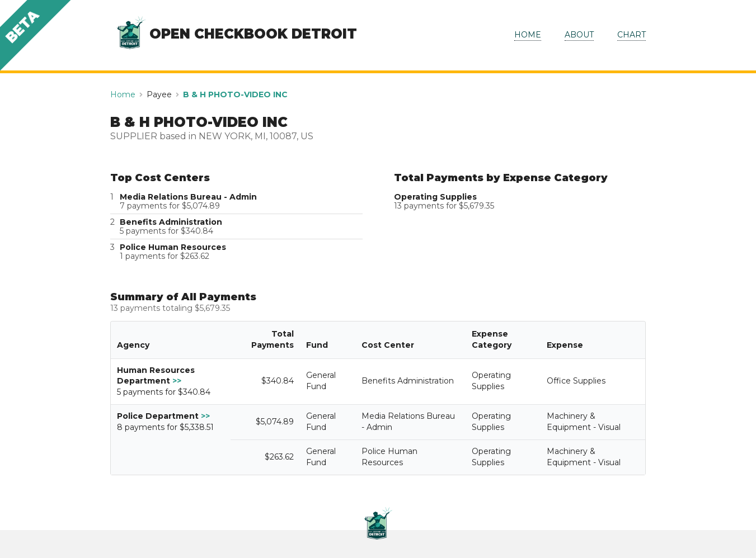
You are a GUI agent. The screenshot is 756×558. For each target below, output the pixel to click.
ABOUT (579, 35)
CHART (631, 35)
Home (123, 94)
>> (177, 381)
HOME (528, 35)
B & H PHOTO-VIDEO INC (235, 94)
